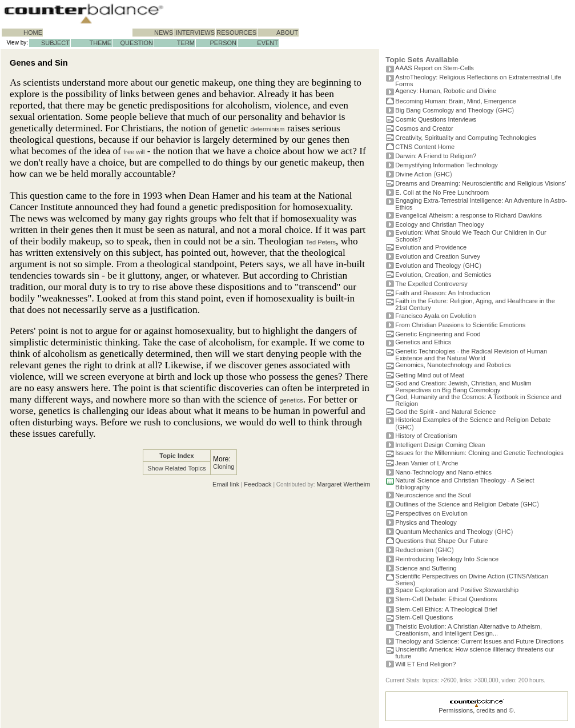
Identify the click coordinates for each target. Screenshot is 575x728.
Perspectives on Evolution (431, 513)
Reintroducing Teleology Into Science (447, 559)
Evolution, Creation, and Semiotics (443, 275)
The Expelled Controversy (431, 284)
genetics (291, 400)
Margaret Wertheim (343, 484)
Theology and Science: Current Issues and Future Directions (479, 641)
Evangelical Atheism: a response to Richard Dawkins (469, 215)
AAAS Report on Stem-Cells (435, 68)
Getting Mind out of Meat (429, 375)
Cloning (224, 466)
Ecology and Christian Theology (439, 224)
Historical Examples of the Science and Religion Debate (473, 420)
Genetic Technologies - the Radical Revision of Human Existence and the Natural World (471, 355)
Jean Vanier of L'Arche (427, 463)
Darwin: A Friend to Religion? (436, 156)
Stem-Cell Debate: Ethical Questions (446, 599)
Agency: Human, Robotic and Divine (446, 91)
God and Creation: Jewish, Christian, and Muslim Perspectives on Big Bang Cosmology (463, 387)
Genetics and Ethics (423, 342)
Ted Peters (321, 242)
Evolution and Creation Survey (438, 256)
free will (134, 152)
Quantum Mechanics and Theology (444, 532)
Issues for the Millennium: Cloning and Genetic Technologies (479, 453)
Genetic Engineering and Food (438, 334)
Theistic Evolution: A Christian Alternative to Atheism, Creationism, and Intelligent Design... (469, 630)
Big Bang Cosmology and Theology (444, 110)
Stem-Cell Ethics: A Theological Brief (446, 609)
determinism (268, 129)
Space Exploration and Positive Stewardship (457, 590)
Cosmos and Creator (424, 128)
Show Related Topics (177, 468)
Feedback (258, 484)
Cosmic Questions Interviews (436, 119)
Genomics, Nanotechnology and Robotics (453, 365)
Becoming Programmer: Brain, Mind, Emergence (456, 101)
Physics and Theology (426, 522)
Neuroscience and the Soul (433, 495)
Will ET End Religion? (425, 664)
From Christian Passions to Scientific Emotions (460, 325)
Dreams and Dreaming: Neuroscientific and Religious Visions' (480, 183)
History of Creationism (426, 436)
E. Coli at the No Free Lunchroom (442, 192)
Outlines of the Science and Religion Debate (457, 504)
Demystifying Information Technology (447, 165)
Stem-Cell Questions (424, 617)
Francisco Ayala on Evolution (435, 316)
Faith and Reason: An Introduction (443, 293)
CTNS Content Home (425, 147)
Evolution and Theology (428, 266)
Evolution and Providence (431, 247)
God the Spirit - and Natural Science (445, 412)
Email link (226, 484)
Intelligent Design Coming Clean (440, 445)
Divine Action (413, 174)
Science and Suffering (426, 568)
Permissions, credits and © (476, 710)
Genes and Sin (39, 63)
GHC (505, 110)
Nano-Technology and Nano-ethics (443, 472)
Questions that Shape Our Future (441, 541)
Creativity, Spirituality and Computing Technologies (466, 138)
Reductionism (414, 550)
